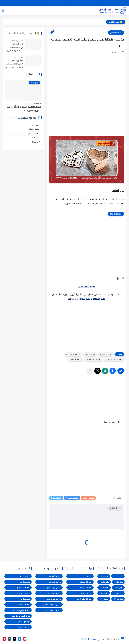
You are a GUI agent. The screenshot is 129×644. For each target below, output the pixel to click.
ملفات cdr (119, 576)
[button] (113, 371)
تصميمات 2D (72, 11)
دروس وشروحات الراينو (52, 610)
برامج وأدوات (38, 11)
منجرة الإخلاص (34, 133)
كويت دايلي (35, 142)
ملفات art (105, 588)
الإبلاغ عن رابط (59, 3)
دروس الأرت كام (55, 576)
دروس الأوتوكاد (55, 582)
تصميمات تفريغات (23, 593)
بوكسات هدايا (90, 354)
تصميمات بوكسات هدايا (114, 359)
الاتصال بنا (48, 3)
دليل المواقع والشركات (21, 610)
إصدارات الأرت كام (85, 576)
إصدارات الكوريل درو (84, 599)
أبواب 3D (120, 588)
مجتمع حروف (34, 129)
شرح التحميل (105, 3)
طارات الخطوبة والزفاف (21, 616)
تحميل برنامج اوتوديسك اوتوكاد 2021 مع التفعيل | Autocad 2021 (15, 47)
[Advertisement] (87, 81)
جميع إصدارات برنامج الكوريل (92, 299)
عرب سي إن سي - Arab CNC (93, 639)
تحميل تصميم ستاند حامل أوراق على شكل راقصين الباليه (24, 109)
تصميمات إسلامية (23, 588)
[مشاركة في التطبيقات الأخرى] (90, 371)
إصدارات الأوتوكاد (85, 588)
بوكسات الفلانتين (116, 33)
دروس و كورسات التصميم (16, 11)
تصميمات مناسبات (76, 359)
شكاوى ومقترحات (74, 3)
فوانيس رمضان (24, 622)
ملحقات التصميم (23, 627)
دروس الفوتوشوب (54, 593)
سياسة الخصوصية (91, 3)
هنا (69, 299)
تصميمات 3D (89, 11)
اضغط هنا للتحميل (87, 287)
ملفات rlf (105, 576)
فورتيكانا (36, 147)
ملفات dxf (105, 582)
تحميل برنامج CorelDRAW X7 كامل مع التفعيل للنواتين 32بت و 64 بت (14, 64)
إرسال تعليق (115, 508)
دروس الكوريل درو (54, 599)
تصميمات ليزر (55, 11)
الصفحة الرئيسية (119, 3)
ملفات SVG (119, 599)
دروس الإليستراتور (54, 588)
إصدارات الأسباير (86, 582)
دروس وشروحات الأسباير (52, 605)
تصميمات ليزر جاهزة (94, 359)
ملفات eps (119, 593)
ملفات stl (119, 582)
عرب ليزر (36, 125)
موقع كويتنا (35, 138)
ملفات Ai (105, 593)
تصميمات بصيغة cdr (73, 354)
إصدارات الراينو (86, 593)
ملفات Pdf (104, 599)
